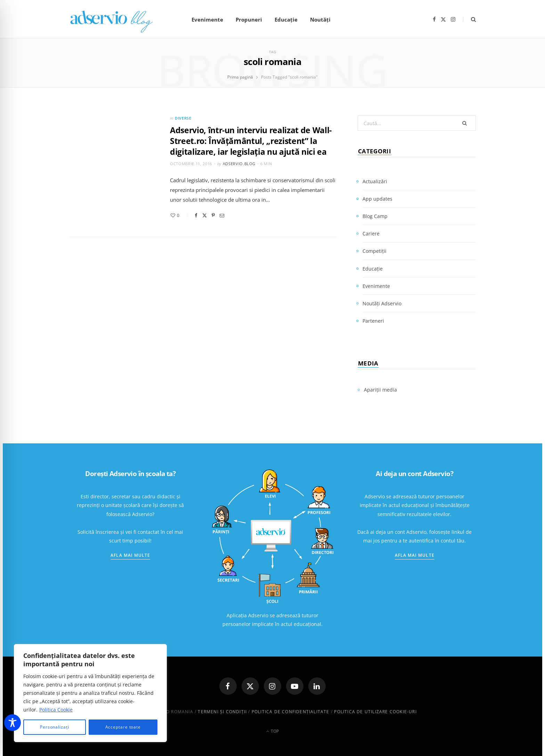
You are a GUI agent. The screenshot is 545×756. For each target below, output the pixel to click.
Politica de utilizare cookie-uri (375, 712)
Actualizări (375, 181)
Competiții (375, 251)
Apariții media (380, 390)
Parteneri (373, 321)
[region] (90, 693)
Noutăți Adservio (382, 303)
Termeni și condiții (222, 712)
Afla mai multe (130, 555)
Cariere (371, 234)
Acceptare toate (123, 727)
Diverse (183, 118)
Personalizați (55, 727)
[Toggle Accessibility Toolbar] (13, 723)
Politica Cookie (56, 710)
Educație (286, 19)
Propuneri (249, 19)
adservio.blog (239, 164)
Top (272, 731)
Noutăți (320, 19)
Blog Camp (375, 216)
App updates (377, 199)
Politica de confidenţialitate (291, 712)
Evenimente (207, 19)
